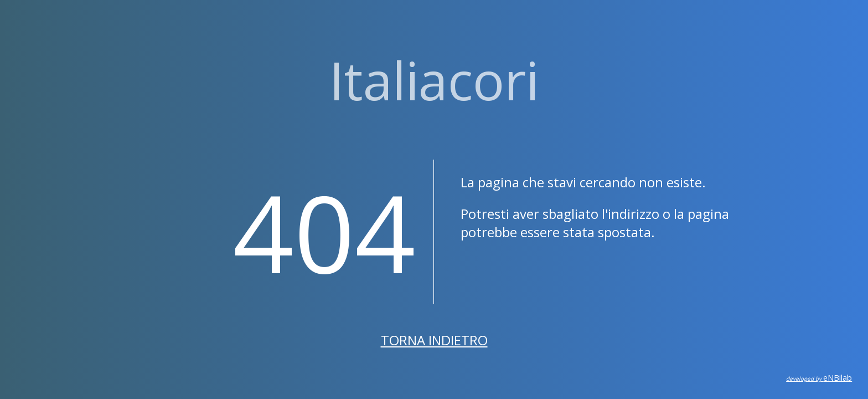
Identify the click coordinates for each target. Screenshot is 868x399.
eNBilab (819, 378)
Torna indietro (434, 340)
